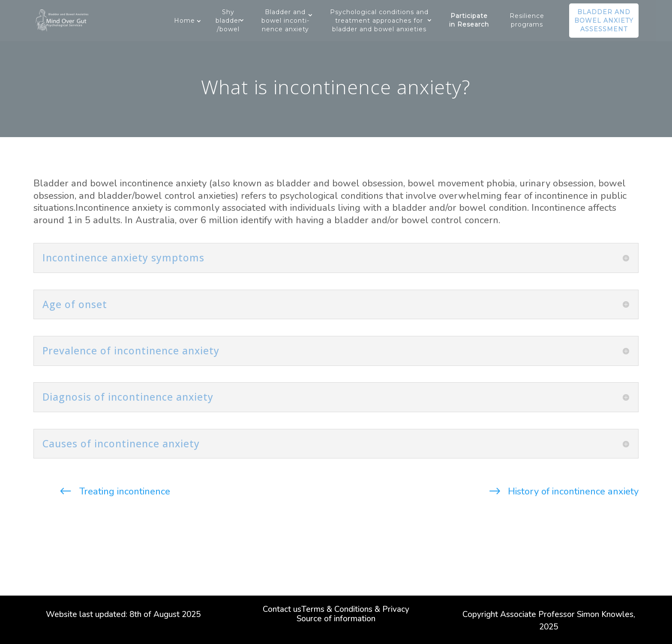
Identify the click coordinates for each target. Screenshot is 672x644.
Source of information (336, 620)
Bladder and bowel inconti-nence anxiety (285, 21)
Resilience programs (527, 20)
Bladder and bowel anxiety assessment (604, 21)
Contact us (282, 611)
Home (184, 21)
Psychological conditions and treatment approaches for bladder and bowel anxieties (379, 21)
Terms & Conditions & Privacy (355, 611)
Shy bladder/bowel (228, 21)
